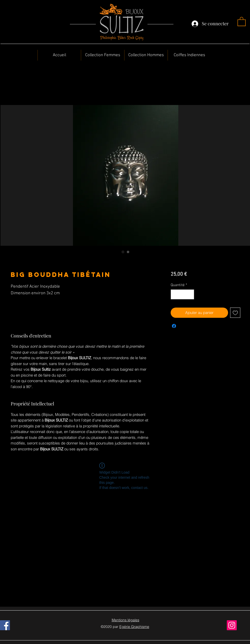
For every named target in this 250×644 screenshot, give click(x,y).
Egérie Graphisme (134, 627)
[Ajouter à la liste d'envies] (235, 313)
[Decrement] (175, 294)
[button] (242, 21)
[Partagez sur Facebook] (174, 326)
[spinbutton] (182, 294)
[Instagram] (232, 625)
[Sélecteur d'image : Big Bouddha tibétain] (123, 252)
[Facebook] (5, 625)
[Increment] (190, 294)
